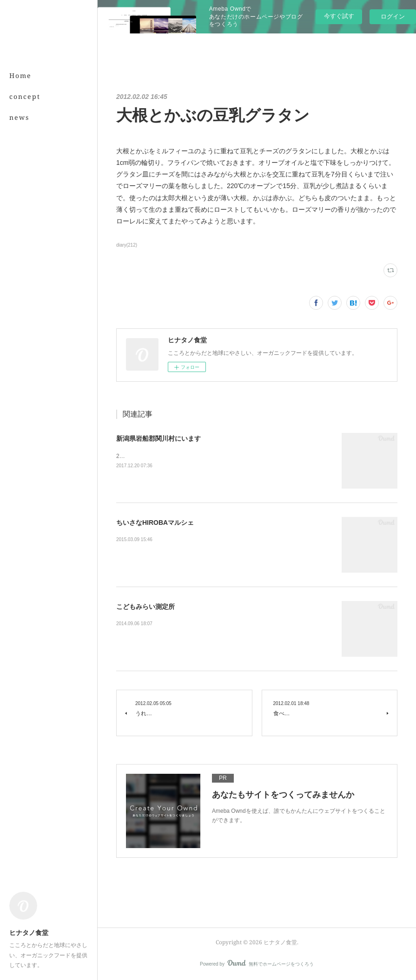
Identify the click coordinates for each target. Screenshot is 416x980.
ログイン (393, 16)
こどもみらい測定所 (145, 607)
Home (20, 75)
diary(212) (127, 245)
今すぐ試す (339, 16)
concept (25, 96)
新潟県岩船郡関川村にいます (158, 438)
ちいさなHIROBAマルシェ (155, 523)
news (19, 117)
